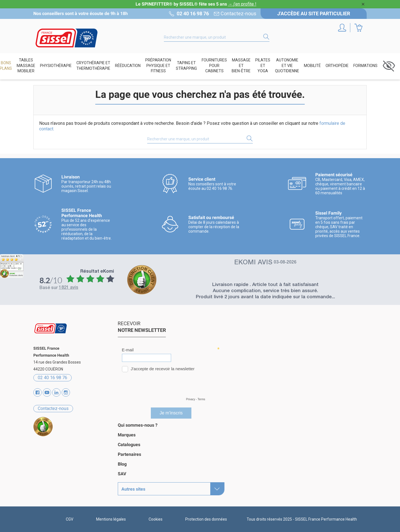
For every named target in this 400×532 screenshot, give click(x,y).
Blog (122, 464)
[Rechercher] (217, 37)
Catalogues (129, 445)
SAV (122, 474)
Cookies (156, 519)
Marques (127, 435)
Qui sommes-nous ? (138, 425)
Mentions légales (111, 519)
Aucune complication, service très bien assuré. (265, 291)
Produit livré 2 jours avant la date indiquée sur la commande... (265, 297)
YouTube (47, 392)
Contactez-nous (238, 14)
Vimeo (56, 392)
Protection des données (206, 519)
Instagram (66, 392)
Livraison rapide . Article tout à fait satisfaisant (265, 285)
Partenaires (129, 454)
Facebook (37, 392)
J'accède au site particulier (314, 13)
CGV (70, 519)
